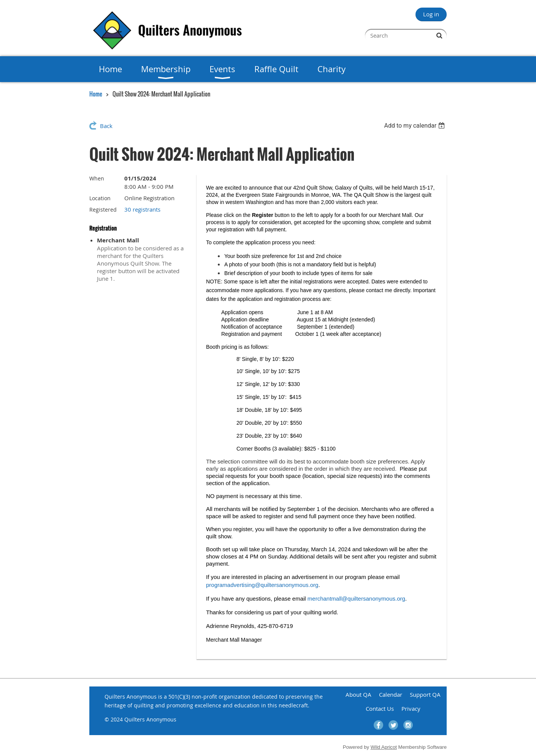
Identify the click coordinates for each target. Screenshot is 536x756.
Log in (431, 14)
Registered (103, 210)
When (97, 178)
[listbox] (415, 126)
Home (96, 94)
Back (106, 126)
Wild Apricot (384, 747)
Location (100, 198)
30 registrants (142, 209)
